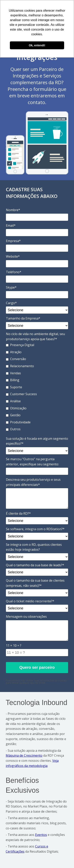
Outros (13, 429)
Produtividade (18, 422)
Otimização (16, 408)
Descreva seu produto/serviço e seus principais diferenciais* (33, 482)
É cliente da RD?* (18, 513)
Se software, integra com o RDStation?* (35, 529)
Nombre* (13, 210)
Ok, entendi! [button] (37, 45)
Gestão (13, 415)
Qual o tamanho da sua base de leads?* (35, 565)
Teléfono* (14, 272)
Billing (13, 380)
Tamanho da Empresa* (23, 318)
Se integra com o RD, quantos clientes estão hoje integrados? (34, 547)
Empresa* (13, 241)
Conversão (16, 359)
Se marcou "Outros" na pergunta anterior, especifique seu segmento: (32, 462)
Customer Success (21, 394)
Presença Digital (20, 345)
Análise (13, 401)
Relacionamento (20, 366)
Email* (11, 225)
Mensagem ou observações (26, 617)
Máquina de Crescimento (24, 755)
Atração (14, 352)
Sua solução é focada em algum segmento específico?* (37, 441)
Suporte (14, 387)
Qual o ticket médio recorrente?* (30, 601)
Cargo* (11, 303)
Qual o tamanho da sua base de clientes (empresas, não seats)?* (35, 583)
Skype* (11, 287)
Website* (13, 256)
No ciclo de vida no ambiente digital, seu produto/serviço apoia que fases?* (35, 336)
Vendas (13, 373)
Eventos (41, 835)
